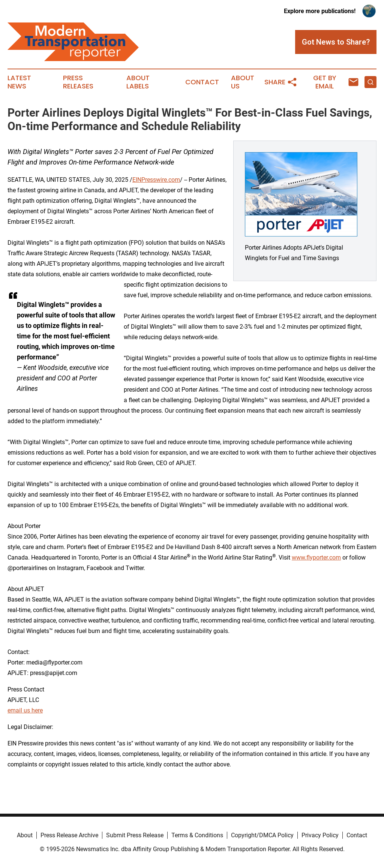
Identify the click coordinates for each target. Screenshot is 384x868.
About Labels (138, 82)
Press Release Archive (69, 835)
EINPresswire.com (156, 180)
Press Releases (78, 82)
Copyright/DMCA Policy (262, 835)
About (25, 835)
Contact (202, 82)
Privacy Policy (320, 835)
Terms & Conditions (197, 835)
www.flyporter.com (316, 557)
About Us (243, 82)
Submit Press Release (135, 835)
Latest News (19, 82)
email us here (25, 710)
